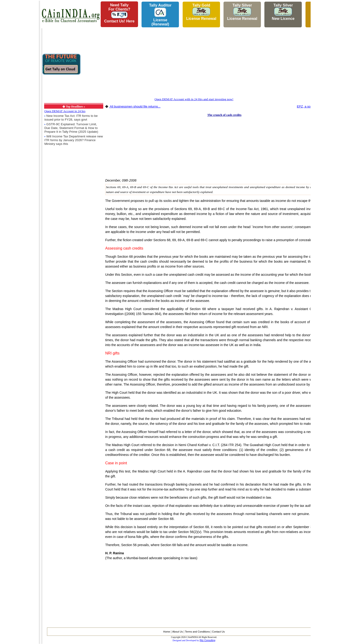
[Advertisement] (19, 70)
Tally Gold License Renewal (201, 12)
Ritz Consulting (208, 640)
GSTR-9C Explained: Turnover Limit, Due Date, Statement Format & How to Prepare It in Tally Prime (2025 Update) (71, 128)
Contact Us (218, 632)
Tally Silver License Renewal (242, 12)
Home (167, 632)
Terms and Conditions (197, 632)
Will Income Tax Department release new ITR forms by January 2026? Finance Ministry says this (74, 140)
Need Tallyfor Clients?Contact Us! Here (119, 13)
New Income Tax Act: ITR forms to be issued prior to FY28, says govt (71, 118)
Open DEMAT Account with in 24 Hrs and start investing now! (194, 99)
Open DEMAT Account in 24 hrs (65, 111)
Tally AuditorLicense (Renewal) (160, 15)
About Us (177, 632)
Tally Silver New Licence (283, 12)
